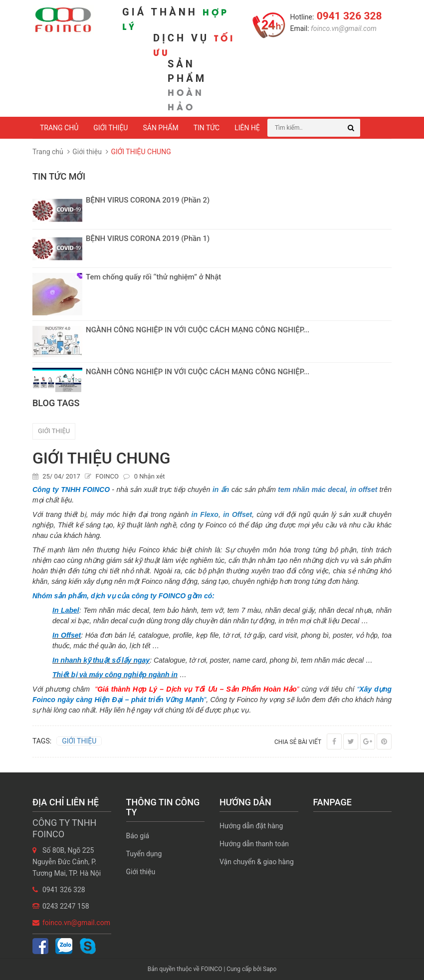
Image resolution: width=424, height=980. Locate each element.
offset (368, 490)
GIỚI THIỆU (54, 431)
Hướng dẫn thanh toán (254, 844)
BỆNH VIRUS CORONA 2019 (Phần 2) (148, 200)
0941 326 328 (348, 16)
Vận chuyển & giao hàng (257, 862)
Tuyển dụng (144, 854)
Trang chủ (59, 128)
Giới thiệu (110, 128)
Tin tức (207, 128)
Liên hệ (247, 128)
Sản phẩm (160, 128)
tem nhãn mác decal (312, 490)
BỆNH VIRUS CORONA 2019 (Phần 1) (148, 239)
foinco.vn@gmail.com (343, 28)
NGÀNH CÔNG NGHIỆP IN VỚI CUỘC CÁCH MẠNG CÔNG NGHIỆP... (198, 330)
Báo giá (138, 836)
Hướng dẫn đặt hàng (251, 826)
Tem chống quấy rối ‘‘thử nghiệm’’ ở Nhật (153, 277)
